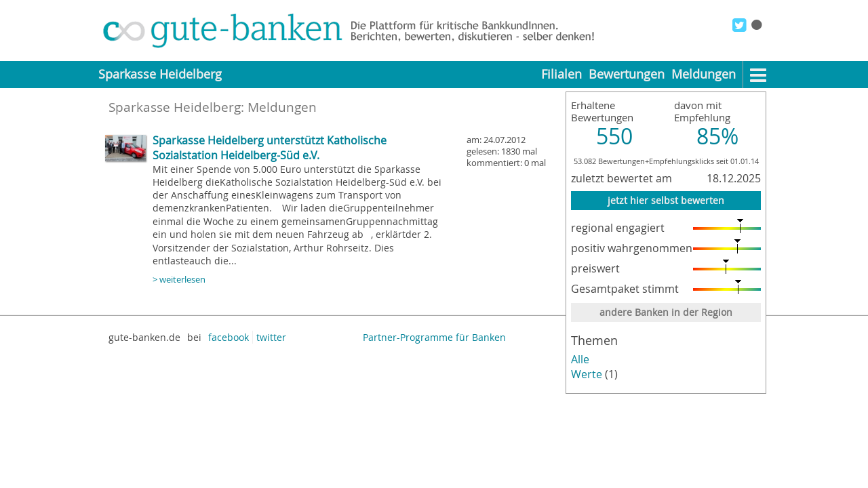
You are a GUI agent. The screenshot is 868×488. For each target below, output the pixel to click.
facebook (229, 337)
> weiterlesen (179, 280)
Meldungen (704, 74)
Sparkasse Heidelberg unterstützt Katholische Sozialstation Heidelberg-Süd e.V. (270, 148)
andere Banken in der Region (666, 312)
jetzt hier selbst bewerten (666, 200)
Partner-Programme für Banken (434, 337)
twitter (271, 337)
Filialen (561, 74)
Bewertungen (627, 74)
